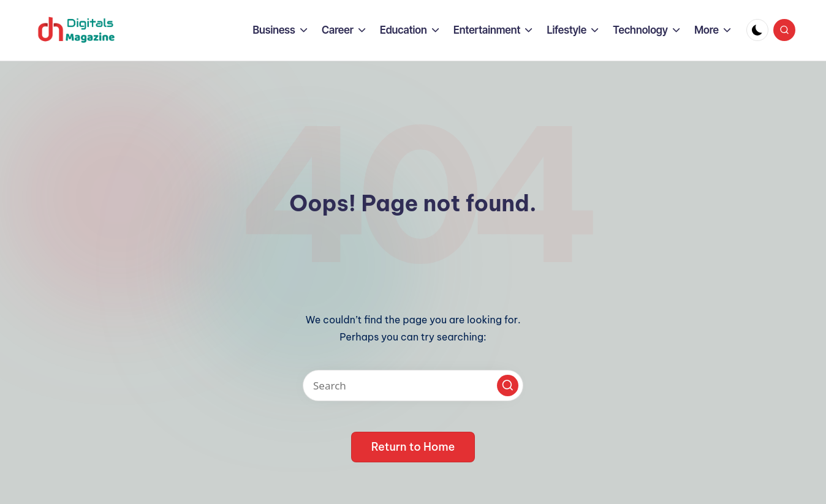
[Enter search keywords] (413, 386)
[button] (508, 386)
